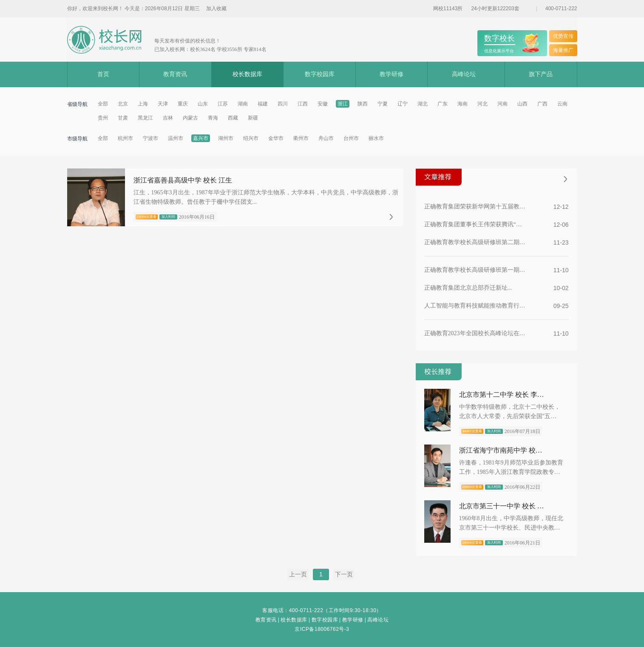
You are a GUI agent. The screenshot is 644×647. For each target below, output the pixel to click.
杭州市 (125, 138)
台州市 (351, 138)
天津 (163, 104)
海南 (462, 104)
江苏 (223, 104)
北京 (123, 104)
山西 (522, 104)
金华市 (276, 138)
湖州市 (226, 138)
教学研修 (392, 74)
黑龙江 (145, 118)
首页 (103, 74)
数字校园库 (320, 74)
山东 (203, 104)
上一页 (298, 574)
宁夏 (383, 104)
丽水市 (376, 138)
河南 (502, 104)
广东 (443, 104)
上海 (143, 104)
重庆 (183, 104)
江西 (303, 104)
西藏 (233, 118)
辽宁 (403, 104)
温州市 (176, 138)
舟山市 (326, 138)
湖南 (243, 104)
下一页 (344, 574)
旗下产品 (541, 74)
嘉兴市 (201, 138)
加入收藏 (216, 9)
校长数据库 (247, 74)
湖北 (423, 104)
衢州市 (301, 138)
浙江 (343, 104)
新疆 (253, 118)
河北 (482, 104)
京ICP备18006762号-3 (322, 629)
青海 (213, 118)
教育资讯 (175, 74)
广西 (542, 104)
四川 (283, 104)
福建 (263, 104)
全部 (103, 104)
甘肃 (123, 118)
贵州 (103, 118)
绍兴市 (251, 138)
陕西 (363, 104)
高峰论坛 (464, 74)
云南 (562, 104)
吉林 (168, 118)
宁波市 (150, 138)
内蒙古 (190, 118)
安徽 (323, 104)
